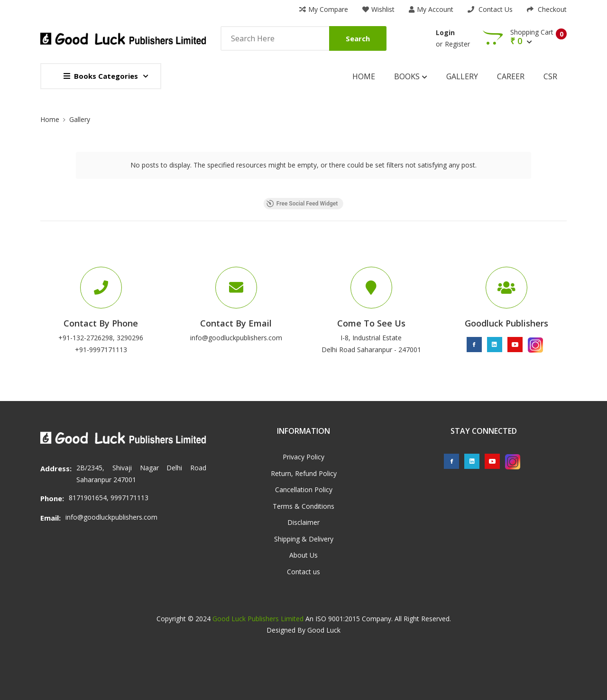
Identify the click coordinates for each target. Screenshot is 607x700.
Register (457, 44)
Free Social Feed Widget (302, 204)
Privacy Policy (303, 457)
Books (411, 77)
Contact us (303, 572)
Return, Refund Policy (304, 473)
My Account (431, 9)
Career (511, 76)
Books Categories (101, 76)
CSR (550, 76)
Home (364, 76)
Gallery (462, 76)
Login (445, 33)
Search (358, 38)
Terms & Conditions (303, 506)
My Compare (324, 9)
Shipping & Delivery (304, 539)
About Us (303, 555)
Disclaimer (303, 522)
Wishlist (378, 9)
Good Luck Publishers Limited (258, 619)
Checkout (547, 9)
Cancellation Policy (304, 490)
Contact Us (490, 9)
